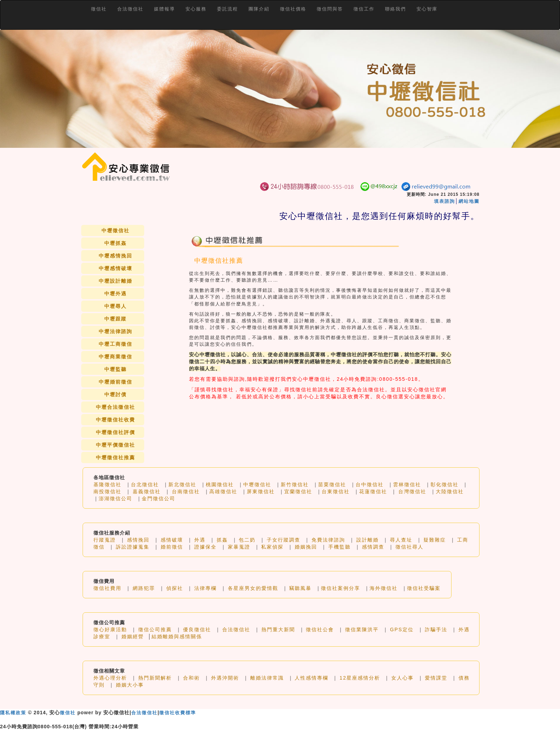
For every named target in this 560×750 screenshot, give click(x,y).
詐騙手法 (436, 629)
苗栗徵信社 (332, 484)
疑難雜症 (435, 540)
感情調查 (373, 547)
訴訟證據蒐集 (133, 547)
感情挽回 (138, 540)
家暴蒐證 (239, 547)
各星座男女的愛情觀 (253, 588)
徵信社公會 (320, 629)
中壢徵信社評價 (115, 432)
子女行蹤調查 (283, 540)
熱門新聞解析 (155, 678)
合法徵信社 (130, 9)
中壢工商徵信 (115, 344)
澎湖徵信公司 (115, 498)
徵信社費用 (107, 588)
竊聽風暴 (300, 588)
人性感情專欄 (311, 678)
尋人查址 (401, 540)
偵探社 (175, 588)
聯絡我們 (395, 9)
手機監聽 (339, 547)
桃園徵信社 (220, 484)
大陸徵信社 (450, 491)
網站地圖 (469, 201)
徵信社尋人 (409, 547)
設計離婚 (367, 540)
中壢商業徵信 (115, 357)
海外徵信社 (384, 588)
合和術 (191, 678)
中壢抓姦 (115, 243)
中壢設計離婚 (115, 281)
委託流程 (227, 9)
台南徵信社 (186, 491)
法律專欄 (205, 588)
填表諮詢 (444, 201)
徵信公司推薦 (155, 629)
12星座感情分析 (360, 678)
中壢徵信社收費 (115, 420)
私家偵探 (272, 547)
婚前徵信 (172, 547)
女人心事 (402, 678)
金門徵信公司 (159, 498)
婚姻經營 (133, 637)
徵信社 (99, 9)
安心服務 (196, 9)
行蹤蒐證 (105, 540)
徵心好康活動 (110, 629)
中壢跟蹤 (115, 319)
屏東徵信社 (261, 491)
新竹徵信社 (295, 484)
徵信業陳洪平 (362, 629)
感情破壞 (172, 540)
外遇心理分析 (110, 678)
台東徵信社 (336, 491)
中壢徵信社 (115, 230)
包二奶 (247, 540)
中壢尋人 (115, 306)
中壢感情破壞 (115, 268)
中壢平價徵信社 (115, 445)
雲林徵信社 (407, 484)
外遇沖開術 (225, 678)
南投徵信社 (107, 491)
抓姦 (222, 540)
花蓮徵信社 (373, 491)
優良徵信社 (197, 629)
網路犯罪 (144, 588)
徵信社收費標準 (178, 713)
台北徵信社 (145, 484)
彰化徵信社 (444, 484)
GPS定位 (402, 629)
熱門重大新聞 (278, 629)
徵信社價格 (293, 9)
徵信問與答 (330, 9)
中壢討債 (115, 394)
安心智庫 (427, 9)
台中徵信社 (370, 484)
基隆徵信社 (107, 484)
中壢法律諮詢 (115, 331)
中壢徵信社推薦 (115, 457)
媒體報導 (164, 9)
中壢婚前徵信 (115, 382)
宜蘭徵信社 (298, 491)
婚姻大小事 (130, 685)
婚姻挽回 (306, 547)
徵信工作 (364, 9)
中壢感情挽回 (115, 256)
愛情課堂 (436, 678)
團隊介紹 (259, 9)
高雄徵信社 (223, 491)
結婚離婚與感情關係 (177, 637)
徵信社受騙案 (424, 588)
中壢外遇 (115, 294)
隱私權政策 (13, 713)
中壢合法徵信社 (115, 407)
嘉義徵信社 (147, 491)
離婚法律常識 (267, 678)
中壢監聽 (115, 369)
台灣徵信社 (412, 491)
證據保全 (205, 547)
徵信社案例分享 (341, 588)
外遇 (200, 540)
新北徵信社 (182, 484)
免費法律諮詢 (328, 540)
